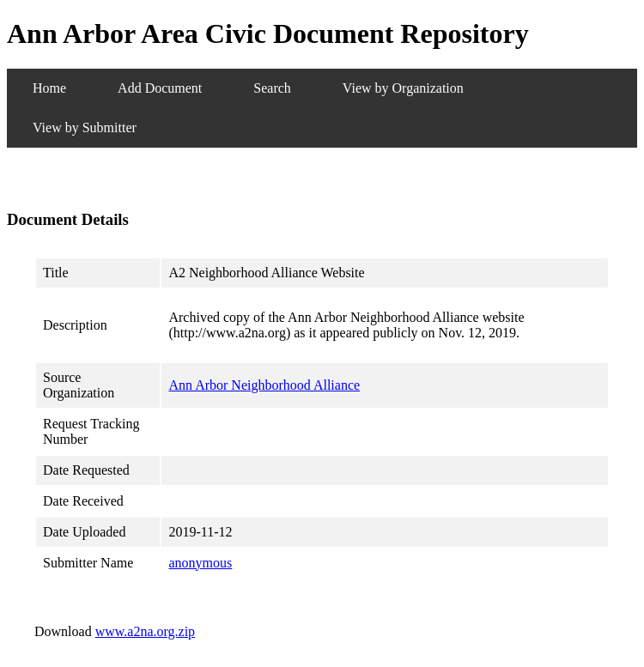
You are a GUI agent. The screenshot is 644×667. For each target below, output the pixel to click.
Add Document (160, 88)
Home (49, 88)
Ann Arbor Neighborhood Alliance (264, 385)
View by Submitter (85, 127)
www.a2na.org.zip (145, 631)
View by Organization (403, 88)
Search (272, 88)
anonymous (200, 563)
